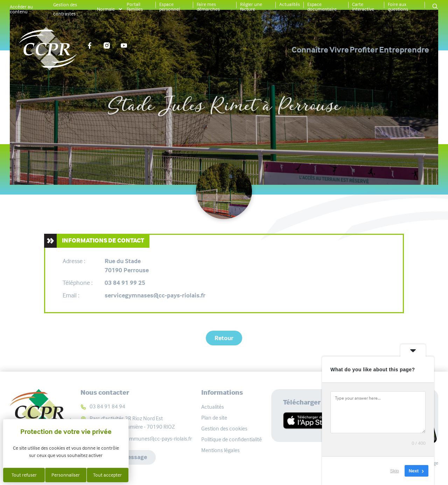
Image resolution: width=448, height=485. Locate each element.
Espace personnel (170, 7)
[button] (435, 7)
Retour (224, 338)
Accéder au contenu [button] (21, 9)
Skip (395, 471)
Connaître (239, 50)
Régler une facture (251, 7)
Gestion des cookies (224, 428)
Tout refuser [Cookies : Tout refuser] (24, 475)
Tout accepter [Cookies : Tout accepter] (107, 475)
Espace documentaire (322, 7)
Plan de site (214, 418)
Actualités (290, 4)
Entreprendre (404, 50)
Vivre (292, 50)
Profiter (340, 50)
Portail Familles (135, 7)
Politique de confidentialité (232, 439)
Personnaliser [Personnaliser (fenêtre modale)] (66, 475)
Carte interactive (363, 7)
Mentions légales (220, 450)
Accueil (144, 82)
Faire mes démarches (208, 7)
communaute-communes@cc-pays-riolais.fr (141, 439)
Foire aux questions (398, 7)
